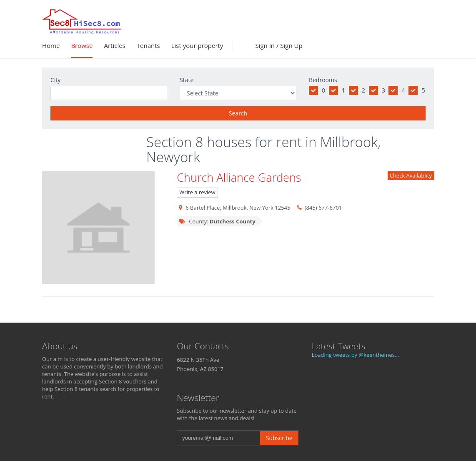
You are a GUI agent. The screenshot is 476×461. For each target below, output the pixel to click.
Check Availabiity (411, 175)
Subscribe (279, 438)
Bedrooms (323, 80)
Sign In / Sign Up (279, 45)
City (55, 80)
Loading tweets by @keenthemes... (356, 355)
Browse (82, 45)
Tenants (148, 45)
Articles (114, 45)
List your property (197, 45)
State (187, 80)
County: (217, 221)
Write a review (197, 192)
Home (51, 45)
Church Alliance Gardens (239, 177)
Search (238, 113)
